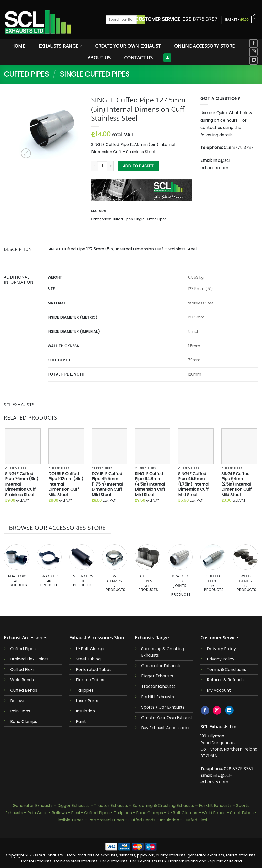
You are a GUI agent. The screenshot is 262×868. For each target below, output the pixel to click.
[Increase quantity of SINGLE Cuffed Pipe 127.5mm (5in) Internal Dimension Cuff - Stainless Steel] (111, 166)
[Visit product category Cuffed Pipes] (147, 571)
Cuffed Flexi (22, 669)
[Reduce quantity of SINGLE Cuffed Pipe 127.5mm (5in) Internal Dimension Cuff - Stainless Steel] (94, 166)
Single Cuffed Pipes (95, 74)
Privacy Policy (221, 659)
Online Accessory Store (206, 46)
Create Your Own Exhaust (128, 46)
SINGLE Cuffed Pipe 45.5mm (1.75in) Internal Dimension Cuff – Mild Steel (195, 484)
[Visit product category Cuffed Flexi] (213, 571)
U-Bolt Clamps (91, 649)
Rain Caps (20, 711)
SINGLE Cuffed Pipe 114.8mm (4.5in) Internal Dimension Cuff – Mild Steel (152, 484)
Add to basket (138, 166)
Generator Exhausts (161, 666)
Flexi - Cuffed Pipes (90, 813)
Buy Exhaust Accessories (166, 728)
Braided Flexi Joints (29, 659)
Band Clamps (24, 721)
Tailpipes (85, 690)
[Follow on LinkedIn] (253, 60)
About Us (99, 58)
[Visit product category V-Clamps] (115, 571)
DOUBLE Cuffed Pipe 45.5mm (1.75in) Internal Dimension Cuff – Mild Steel (109, 484)
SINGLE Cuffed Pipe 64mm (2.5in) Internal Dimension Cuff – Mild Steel (238, 484)
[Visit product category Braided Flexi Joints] (180, 573)
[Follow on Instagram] (253, 52)
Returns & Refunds (225, 680)
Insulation (85, 711)
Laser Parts (87, 701)
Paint (81, 721)
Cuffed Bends (24, 690)
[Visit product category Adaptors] (16, 568)
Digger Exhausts (157, 676)
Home (18, 46)
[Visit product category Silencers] (82, 568)
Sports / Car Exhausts (163, 707)
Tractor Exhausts (158, 686)
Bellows (18, 701)
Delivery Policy (221, 649)
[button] (242, 20)
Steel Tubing (88, 659)
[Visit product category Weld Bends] (246, 571)
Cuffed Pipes (26, 74)
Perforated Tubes (94, 669)
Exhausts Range (60, 46)
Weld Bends (22, 680)
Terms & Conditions (226, 669)
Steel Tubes (242, 813)
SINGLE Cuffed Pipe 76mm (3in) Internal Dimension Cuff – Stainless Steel (22, 484)
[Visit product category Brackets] (49, 568)
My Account (219, 690)
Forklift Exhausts (158, 697)
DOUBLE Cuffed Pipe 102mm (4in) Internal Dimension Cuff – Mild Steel (66, 484)
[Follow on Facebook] (253, 43)
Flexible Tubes (90, 680)
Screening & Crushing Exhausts (163, 805)
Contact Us (139, 58)
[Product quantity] (102, 166)
